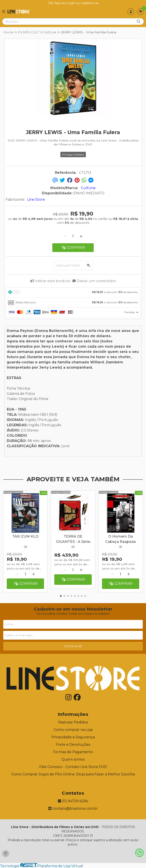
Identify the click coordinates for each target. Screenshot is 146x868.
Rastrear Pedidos (73, 722)
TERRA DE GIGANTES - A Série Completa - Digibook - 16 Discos (73, 540)
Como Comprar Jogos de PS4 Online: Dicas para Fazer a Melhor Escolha (73, 774)
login (72, 3)
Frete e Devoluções (73, 745)
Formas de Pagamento (73, 752)
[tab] (73, 293)
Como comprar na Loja (73, 730)
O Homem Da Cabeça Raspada (121, 539)
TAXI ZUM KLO (25, 536)
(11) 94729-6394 (73, 801)
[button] (61, 596)
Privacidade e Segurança (73, 737)
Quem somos (73, 759)
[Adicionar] (81, 236)
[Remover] (65, 236)
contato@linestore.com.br (73, 808)
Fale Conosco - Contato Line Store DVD (73, 767)
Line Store (36, 199)
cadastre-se (90, 3)
